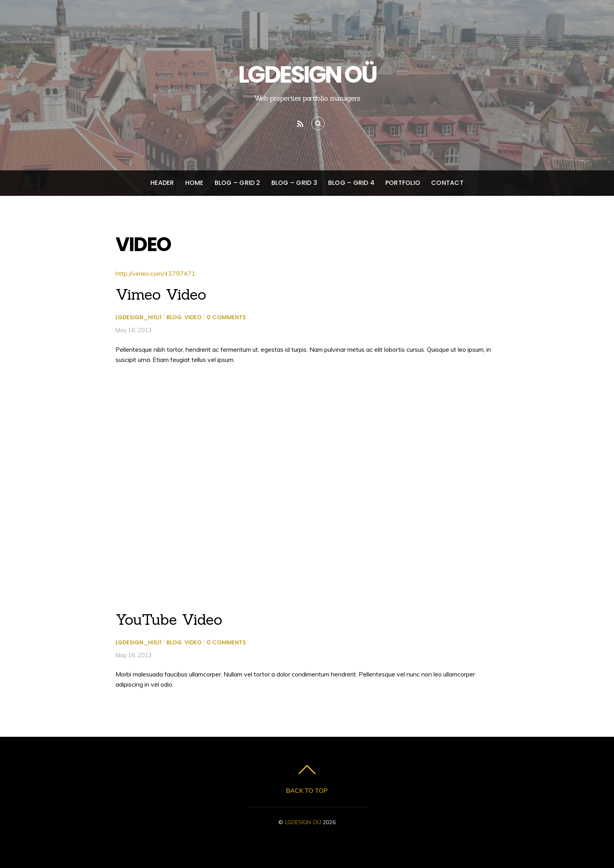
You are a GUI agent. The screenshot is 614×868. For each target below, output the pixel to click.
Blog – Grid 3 (294, 183)
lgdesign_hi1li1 (138, 317)
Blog (174, 317)
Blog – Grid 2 (237, 183)
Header (162, 183)
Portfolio (403, 183)
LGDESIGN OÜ (303, 822)
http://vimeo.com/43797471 (155, 273)
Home (194, 183)
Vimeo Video (161, 294)
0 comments (226, 317)
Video (193, 317)
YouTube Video (169, 619)
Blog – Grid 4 (351, 183)
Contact (447, 183)
